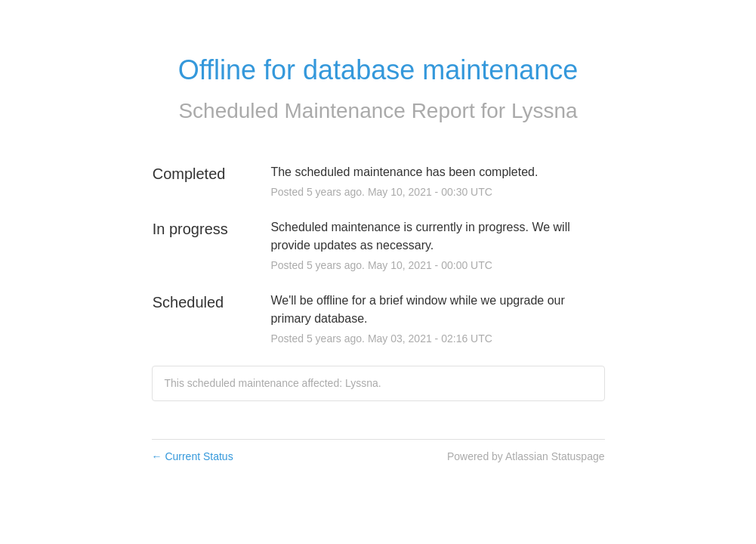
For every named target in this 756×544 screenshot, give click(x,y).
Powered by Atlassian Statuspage (526, 456)
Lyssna (545, 111)
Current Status (193, 456)
